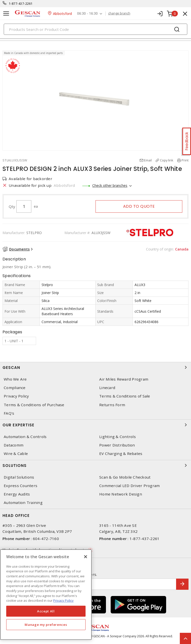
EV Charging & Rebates (121, 454)
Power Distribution (117, 445)
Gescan (95, 367)
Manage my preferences (46, 625)
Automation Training (23, 503)
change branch (119, 13)
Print (185, 160)
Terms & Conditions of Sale (125, 396)
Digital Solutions (19, 477)
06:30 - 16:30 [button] (87, 14)
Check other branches (110, 185)
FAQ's (9, 413)
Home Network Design (121, 494)
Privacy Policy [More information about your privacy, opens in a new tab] (63, 600)
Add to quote (139, 206)
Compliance (15, 388)
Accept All (46, 611)
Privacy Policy (16, 396)
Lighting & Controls (118, 437)
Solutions (95, 465)
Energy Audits (17, 494)
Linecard (107, 388)
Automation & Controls (25, 437)
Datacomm (14, 445)
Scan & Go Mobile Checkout (125, 477)
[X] (86, 557)
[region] (46, 595)
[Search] (95, 29)
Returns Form (112, 405)
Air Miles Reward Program (124, 379)
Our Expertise (95, 425)
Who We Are (15, 379)
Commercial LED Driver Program (129, 486)
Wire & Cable (16, 454)
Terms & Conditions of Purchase (34, 405)
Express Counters (21, 486)
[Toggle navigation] (6, 14)
